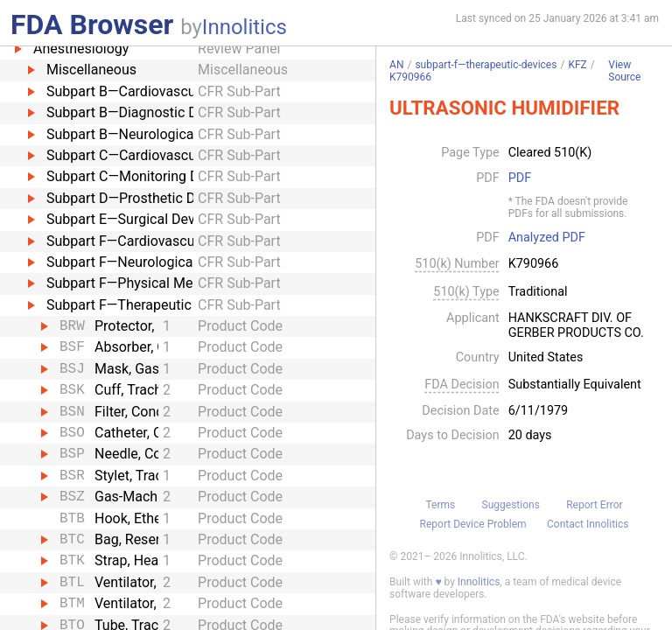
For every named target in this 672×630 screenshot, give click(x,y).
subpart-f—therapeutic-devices (486, 65)
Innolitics (245, 27)
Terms (440, 505)
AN (396, 65)
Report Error (594, 505)
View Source (624, 71)
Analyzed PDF (547, 238)
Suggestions (511, 505)
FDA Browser (92, 24)
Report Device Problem (473, 524)
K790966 (410, 77)
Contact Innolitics (588, 524)
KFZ (577, 65)
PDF (520, 178)
